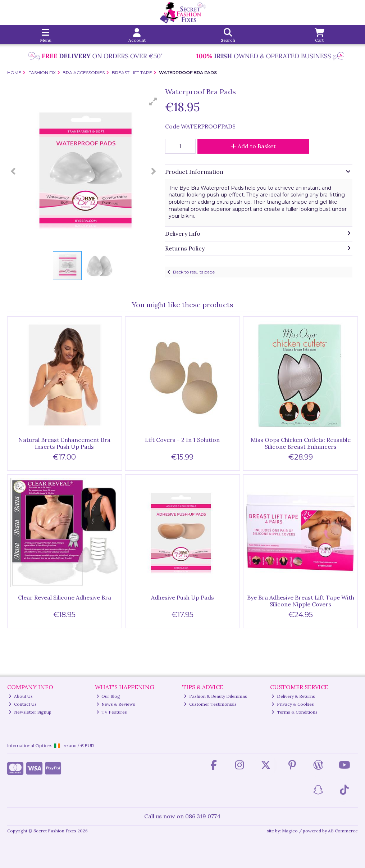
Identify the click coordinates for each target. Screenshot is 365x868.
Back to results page (194, 272)
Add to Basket (253, 146)
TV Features (112, 712)
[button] (153, 101)
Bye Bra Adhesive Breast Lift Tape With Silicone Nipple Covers (301, 601)
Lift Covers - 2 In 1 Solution (182, 440)
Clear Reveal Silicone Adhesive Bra (65, 597)
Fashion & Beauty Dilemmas (215, 696)
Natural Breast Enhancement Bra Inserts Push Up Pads (64, 443)
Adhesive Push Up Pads (182, 597)
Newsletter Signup (30, 712)
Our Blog (108, 696)
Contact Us (23, 704)
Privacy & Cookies (293, 704)
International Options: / (51, 745)
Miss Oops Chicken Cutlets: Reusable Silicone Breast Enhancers (301, 443)
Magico (290, 831)
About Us (21, 696)
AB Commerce (343, 831)
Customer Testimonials (210, 704)
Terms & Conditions (295, 712)
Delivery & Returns (293, 696)
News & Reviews (116, 704)
